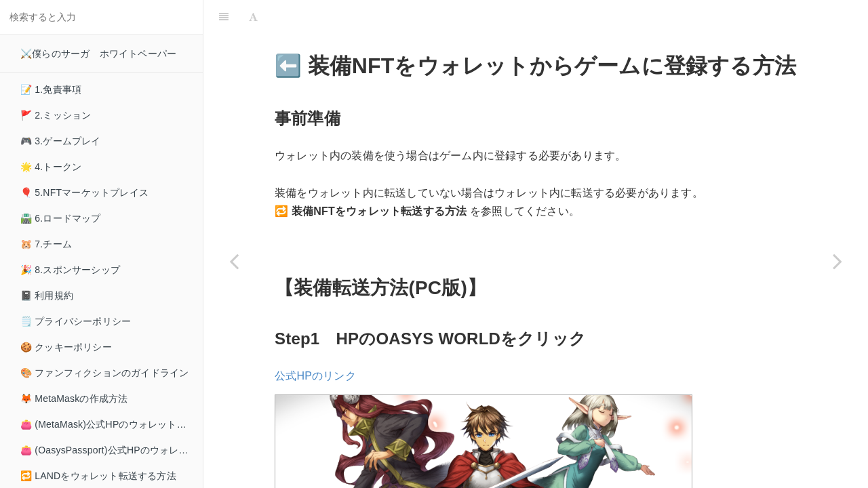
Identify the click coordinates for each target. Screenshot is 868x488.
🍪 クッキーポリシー (66, 347)
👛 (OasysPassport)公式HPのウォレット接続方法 (112, 450)
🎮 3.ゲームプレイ (61, 141)
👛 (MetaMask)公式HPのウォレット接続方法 (112, 424)
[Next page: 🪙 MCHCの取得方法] (837, 261)
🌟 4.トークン (51, 167)
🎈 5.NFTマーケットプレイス (84, 192)
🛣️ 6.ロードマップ (61, 218)
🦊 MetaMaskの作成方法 (74, 399)
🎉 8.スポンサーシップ (70, 270)
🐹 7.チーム (46, 244)
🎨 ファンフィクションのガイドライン (105, 373)
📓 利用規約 (47, 296)
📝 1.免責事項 (51, 89)
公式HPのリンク (315, 342)
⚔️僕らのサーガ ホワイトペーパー (98, 54)
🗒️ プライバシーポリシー (76, 321)
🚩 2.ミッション (56, 115)
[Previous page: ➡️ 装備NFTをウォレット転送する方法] (234, 261)
